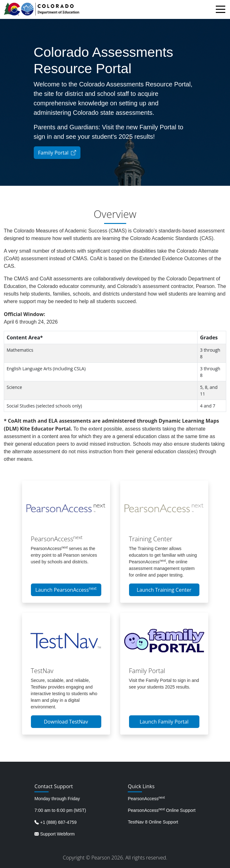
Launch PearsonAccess (66, 589)
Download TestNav (66, 722)
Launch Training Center (164, 590)
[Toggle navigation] (222, 10)
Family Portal (57, 153)
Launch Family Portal (164, 722)
